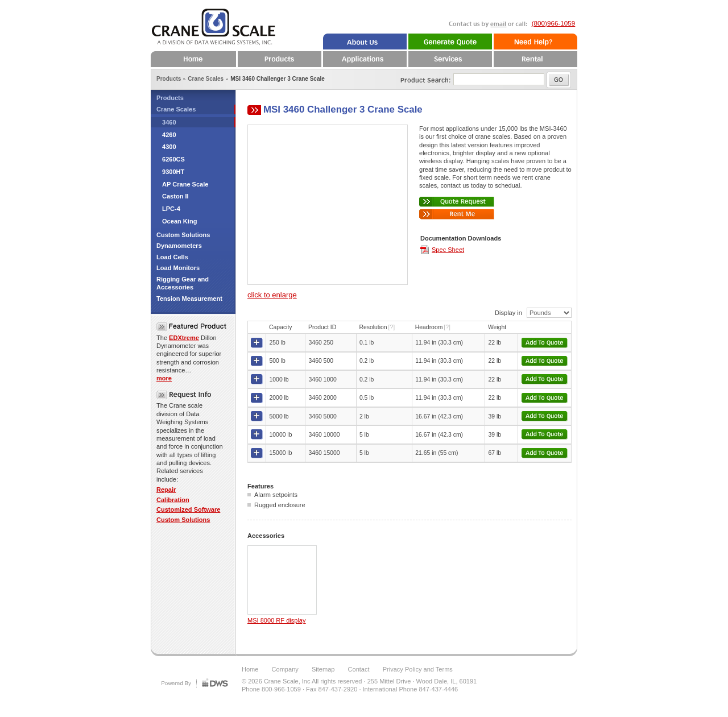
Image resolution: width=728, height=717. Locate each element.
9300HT (173, 172)
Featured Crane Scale (191, 327)
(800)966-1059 (554, 23)
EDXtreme (184, 338)
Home (193, 59)
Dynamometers (179, 246)
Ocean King (179, 221)
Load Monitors (178, 268)
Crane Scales (176, 109)
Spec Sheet (448, 250)
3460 (169, 122)
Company (285, 669)
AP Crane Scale (185, 184)
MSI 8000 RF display (277, 620)
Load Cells (172, 257)
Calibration (173, 500)
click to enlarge (272, 295)
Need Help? (535, 42)
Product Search (418, 77)
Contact (359, 669)
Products (170, 98)
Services (449, 59)
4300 (169, 147)
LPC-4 (171, 209)
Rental (535, 59)
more (164, 378)
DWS (193, 683)
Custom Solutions (183, 235)
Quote (449, 42)
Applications (364, 59)
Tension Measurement (189, 299)
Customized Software (188, 509)
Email (481, 30)
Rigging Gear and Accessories (183, 283)
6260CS (173, 159)
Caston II (175, 196)
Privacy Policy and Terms (418, 669)
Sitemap (323, 669)
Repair (166, 490)
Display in (508, 313)
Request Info (186, 395)
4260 (169, 135)
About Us (364, 42)
